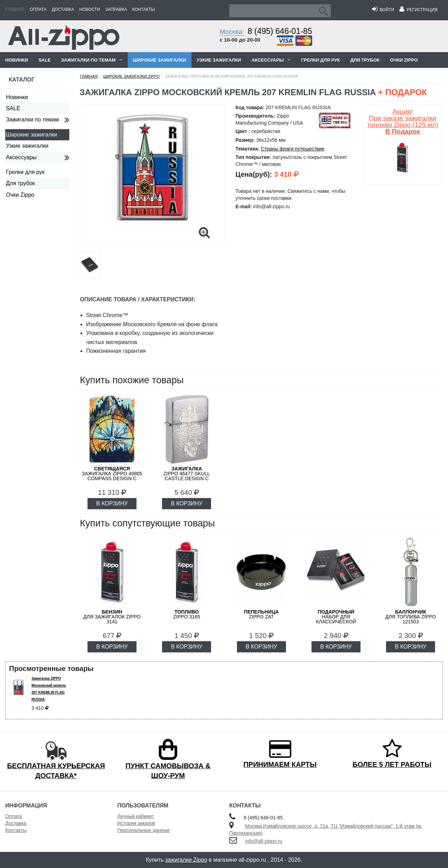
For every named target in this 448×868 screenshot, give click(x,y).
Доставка (63, 9)
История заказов (136, 823)
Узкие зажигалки (219, 60)
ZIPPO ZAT (261, 614)
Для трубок (365, 60)
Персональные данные (143, 830)
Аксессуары (268, 60)
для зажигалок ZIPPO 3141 (112, 617)
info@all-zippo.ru (264, 841)
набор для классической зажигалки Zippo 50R (336, 619)
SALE (45, 60)
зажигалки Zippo (186, 860)
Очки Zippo (404, 60)
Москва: (232, 32)
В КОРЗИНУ (112, 503)
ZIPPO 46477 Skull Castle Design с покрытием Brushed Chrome (187, 478)
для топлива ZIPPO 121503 (411, 617)
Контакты (144, 9)
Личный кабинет (136, 816)
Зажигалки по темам (88, 60)
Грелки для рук (320, 60)
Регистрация (418, 10)
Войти (383, 10)
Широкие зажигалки (160, 60)
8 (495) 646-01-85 (280, 31)
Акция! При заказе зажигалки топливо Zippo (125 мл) (403, 121)
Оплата (38, 9)
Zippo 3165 (187, 614)
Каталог (22, 80)
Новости (90, 9)
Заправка (116, 9)
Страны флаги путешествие (293, 149)
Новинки (17, 60)
